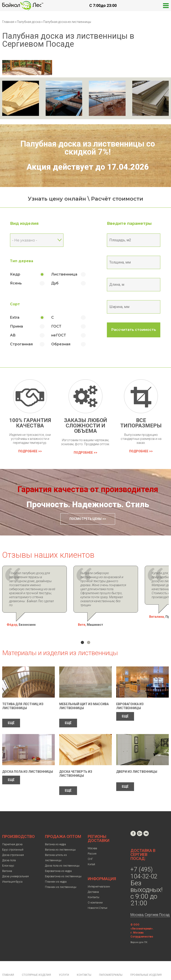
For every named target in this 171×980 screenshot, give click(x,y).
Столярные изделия (36, 963)
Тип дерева (22, 261)
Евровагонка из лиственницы (63, 864)
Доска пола (9, 848)
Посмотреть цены (85, 519)
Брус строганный (13, 838)
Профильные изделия (146, 963)
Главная (8, 22)
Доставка (93, 880)
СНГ (90, 847)
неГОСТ (59, 335)
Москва (92, 836)
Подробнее (28, 451)
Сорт (15, 304)
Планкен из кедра (56, 870)
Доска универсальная (15, 864)
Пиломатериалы (111, 963)
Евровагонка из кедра (58, 859)
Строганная (21, 344)
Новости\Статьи (98, 896)
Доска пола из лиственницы (28, 760)
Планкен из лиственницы (61, 875)
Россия (92, 842)
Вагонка (7, 859)
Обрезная (61, 344)
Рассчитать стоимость (134, 330)
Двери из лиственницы (137, 760)
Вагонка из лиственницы (60, 838)
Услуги (64, 963)
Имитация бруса (12, 870)
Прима (16, 326)
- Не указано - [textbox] (25, 240)
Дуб (55, 283)
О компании (95, 891)
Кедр (15, 274)
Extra (15, 317)
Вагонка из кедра (55, 832)
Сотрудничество (142, 925)
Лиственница (64, 274)
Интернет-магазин (99, 875)
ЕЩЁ (11, 711)
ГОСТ (56, 326)
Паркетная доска (12, 832)
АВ (13, 335)
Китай (91, 852)
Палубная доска (29, 22)
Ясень (16, 283)
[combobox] (37, 240)
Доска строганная (13, 843)
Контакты (94, 885)
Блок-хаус (8, 854)
